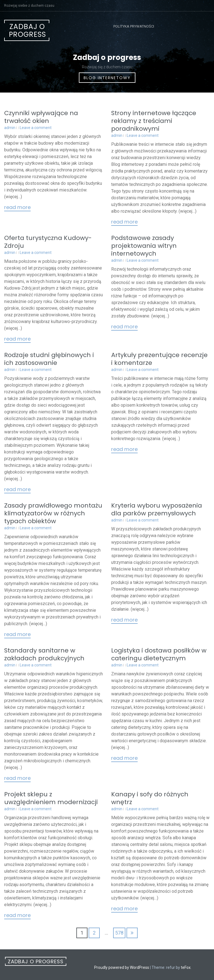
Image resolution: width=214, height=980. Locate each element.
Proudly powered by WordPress (122, 967)
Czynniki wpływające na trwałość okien (41, 117)
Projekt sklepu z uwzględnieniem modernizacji (51, 798)
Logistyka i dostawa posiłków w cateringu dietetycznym (159, 654)
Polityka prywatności (134, 26)
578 (119, 933)
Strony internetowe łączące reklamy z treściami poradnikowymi (154, 121)
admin (10, 128)
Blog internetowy (107, 78)
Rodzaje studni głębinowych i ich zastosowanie (49, 359)
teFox (186, 967)
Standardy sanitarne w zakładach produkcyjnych (44, 654)
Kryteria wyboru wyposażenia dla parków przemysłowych (157, 509)
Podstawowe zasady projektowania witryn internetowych (144, 246)
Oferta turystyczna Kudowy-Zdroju (48, 242)
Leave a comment (36, 128)
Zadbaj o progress (27, 31)
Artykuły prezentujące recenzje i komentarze (159, 359)
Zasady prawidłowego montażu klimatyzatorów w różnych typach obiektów (53, 513)
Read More (17, 208)
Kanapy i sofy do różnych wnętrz (150, 798)
